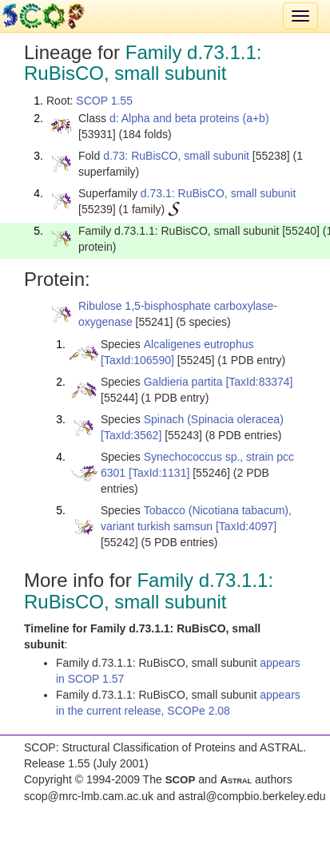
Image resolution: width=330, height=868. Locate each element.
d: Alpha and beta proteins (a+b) (189, 118)
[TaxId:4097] (246, 526)
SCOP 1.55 (104, 101)
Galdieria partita (183, 382)
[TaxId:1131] (159, 473)
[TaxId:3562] (131, 435)
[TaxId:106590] (137, 360)
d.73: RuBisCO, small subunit (176, 156)
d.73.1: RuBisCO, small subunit (219, 193)
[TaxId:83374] (259, 382)
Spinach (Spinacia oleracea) (214, 419)
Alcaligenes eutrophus (199, 344)
